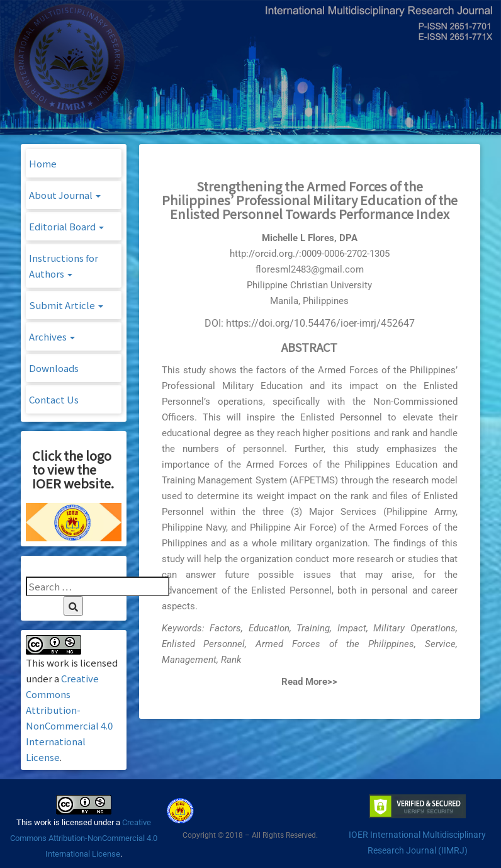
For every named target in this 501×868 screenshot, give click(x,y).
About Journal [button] (65, 195)
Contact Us (54, 399)
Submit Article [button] (66, 305)
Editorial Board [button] (66, 226)
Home (43, 163)
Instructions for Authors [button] (64, 266)
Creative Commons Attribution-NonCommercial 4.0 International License (84, 838)
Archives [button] (52, 336)
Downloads (54, 368)
